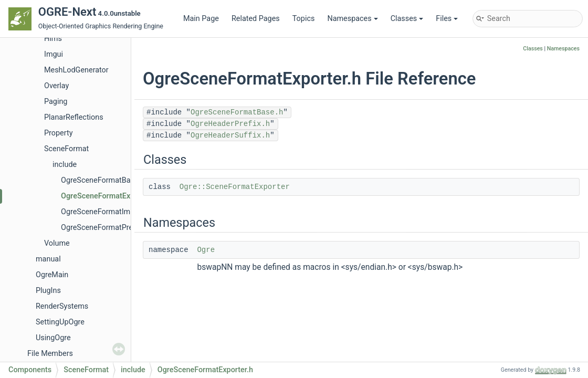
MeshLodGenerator (76, 70)
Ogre (206, 250)
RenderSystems (62, 306)
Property (58, 133)
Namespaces (352, 19)
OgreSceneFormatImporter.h (109, 212)
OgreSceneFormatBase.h (103, 180)
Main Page (201, 19)
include (65, 165)
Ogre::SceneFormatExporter (235, 187)
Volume (57, 243)
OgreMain (52, 275)
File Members (50, 354)
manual (48, 259)
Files (447, 19)
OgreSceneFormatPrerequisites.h (117, 228)
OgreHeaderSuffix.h (230, 135)
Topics (304, 19)
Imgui (54, 54)
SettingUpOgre (60, 322)
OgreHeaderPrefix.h (230, 124)
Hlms (53, 39)
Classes (407, 19)
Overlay (56, 86)
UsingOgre (53, 338)
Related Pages (256, 19)
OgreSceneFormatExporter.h (109, 196)
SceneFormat (66, 149)
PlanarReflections (74, 117)
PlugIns (48, 291)
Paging (56, 102)
